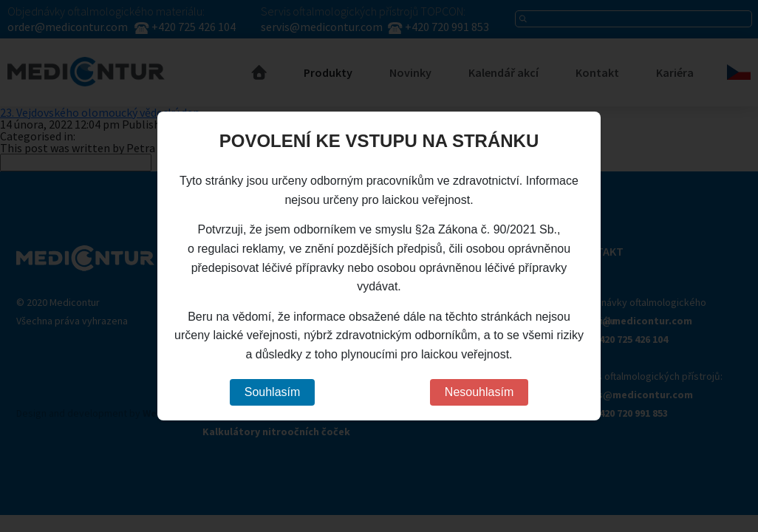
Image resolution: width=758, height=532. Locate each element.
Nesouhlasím (479, 392)
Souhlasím (273, 392)
